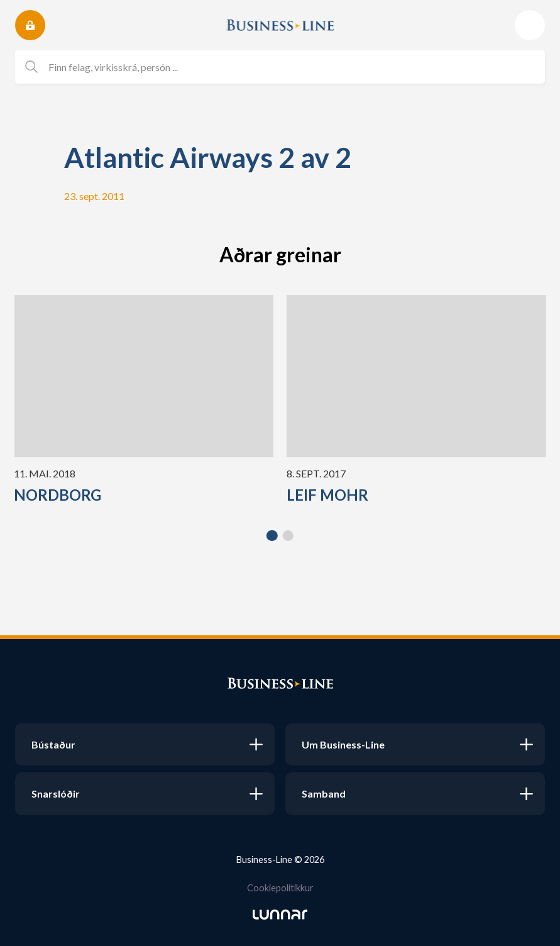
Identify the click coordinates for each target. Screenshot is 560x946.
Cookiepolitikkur (280, 888)
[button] (272, 536)
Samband (324, 793)
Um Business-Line (343, 744)
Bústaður (53, 744)
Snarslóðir (56, 793)
